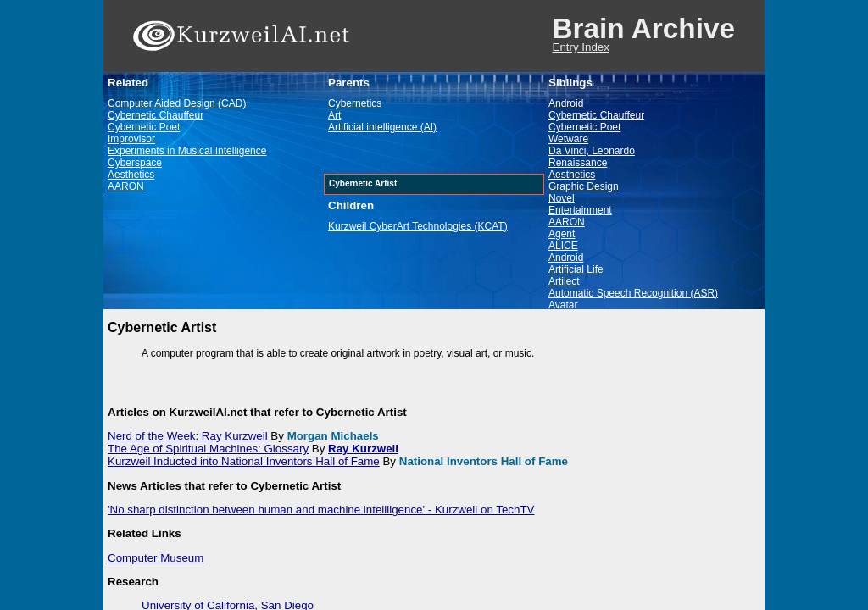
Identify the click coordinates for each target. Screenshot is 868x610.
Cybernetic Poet (144, 127)
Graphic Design (584, 186)
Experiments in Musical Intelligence (187, 151)
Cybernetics (355, 103)
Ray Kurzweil (363, 449)
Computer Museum (156, 558)
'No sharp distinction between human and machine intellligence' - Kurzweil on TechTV (321, 510)
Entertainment (580, 210)
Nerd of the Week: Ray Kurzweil (188, 436)
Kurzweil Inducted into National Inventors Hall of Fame (244, 461)
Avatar (563, 305)
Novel (562, 198)
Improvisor (131, 139)
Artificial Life (576, 269)
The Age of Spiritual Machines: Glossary (208, 449)
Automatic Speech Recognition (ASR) (633, 293)
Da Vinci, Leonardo (592, 151)
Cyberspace (135, 163)
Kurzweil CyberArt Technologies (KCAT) (418, 226)
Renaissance (578, 163)
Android (566, 103)
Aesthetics (131, 175)
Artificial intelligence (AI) (382, 127)
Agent (562, 234)
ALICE (563, 246)
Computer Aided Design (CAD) (177, 103)
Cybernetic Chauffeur (156, 115)
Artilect (564, 281)
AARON (126, 186)
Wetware (568, 139)
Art (334, 115)
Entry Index (581, 47)
